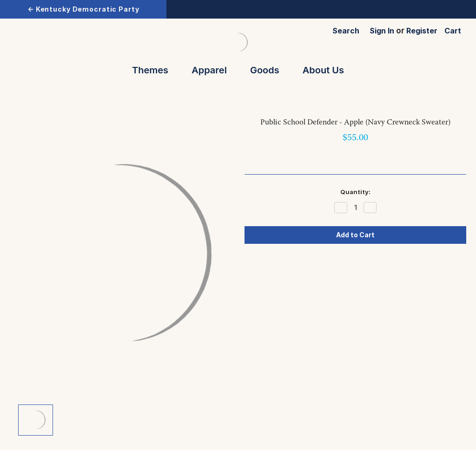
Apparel (213, 70)
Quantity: (355, 192)
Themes (154, 70)
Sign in (382, 31)
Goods (269, 70)
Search (346, 31)
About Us (323, 70)
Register (422, 31)
